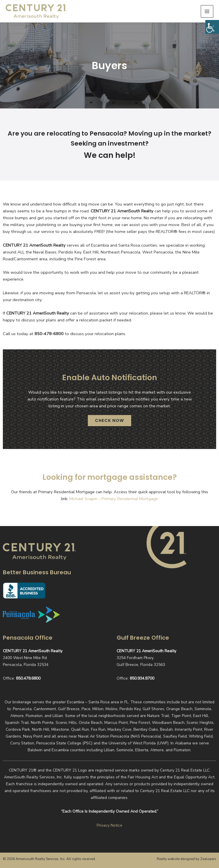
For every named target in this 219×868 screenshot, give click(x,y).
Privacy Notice (109, 825)
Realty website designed (176, 859)
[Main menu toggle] (207, 13)
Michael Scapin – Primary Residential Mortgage (114, 502)
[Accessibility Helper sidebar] (212, 27)
